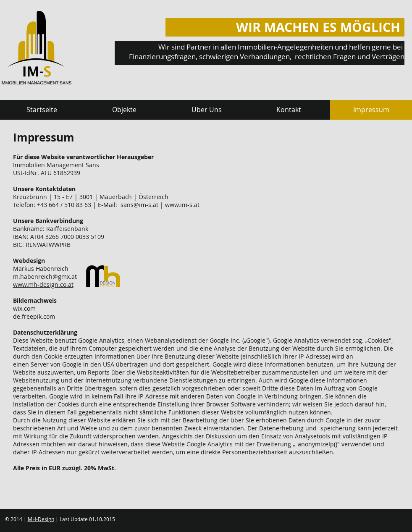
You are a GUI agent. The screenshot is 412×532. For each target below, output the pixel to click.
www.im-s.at (182, 205)
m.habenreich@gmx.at (45, 276)
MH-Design (41, 519)
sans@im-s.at (139, 205)
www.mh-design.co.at (43, 284)
